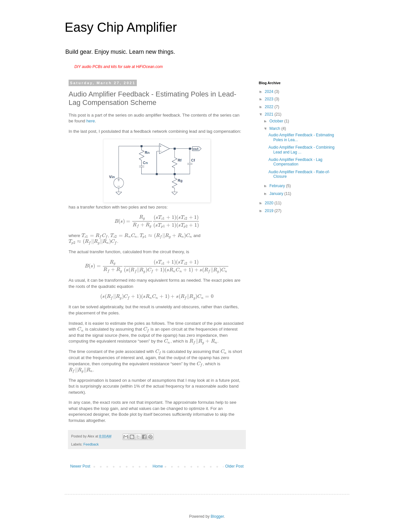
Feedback (91, 444)
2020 (270, 203)
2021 (270, 114)
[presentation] (157, 221)
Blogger (217, 516)
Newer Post (80, 466)
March (275, 129)
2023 (270, 99)
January (277, 194)
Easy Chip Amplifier (121, 27)
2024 (270, 92)
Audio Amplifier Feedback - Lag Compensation (295, 162)
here (91, 121)
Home (158, 466)
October (277, 121)
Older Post (234, 466)
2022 (270, 107)
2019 (270, 211)
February (278, 186)
